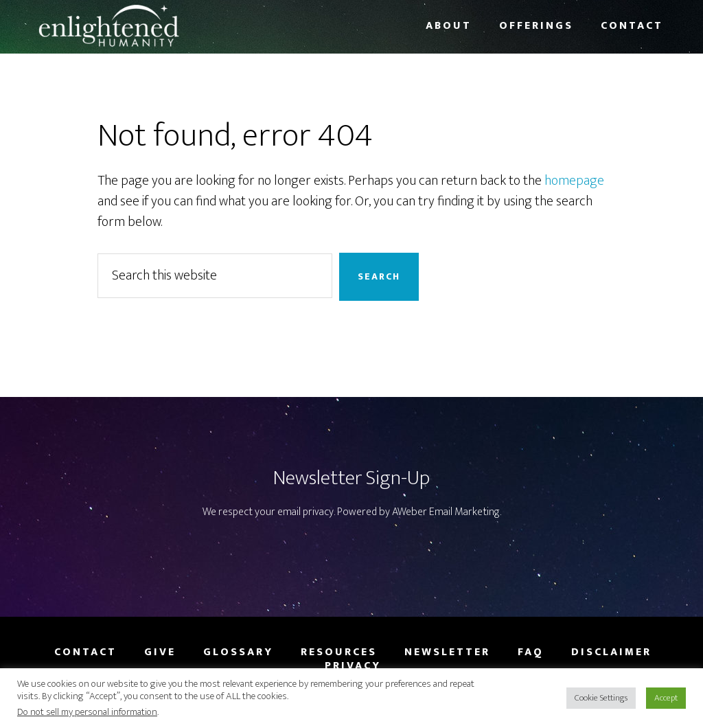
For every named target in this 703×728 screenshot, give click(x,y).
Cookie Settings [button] (601, 698)
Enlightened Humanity (146, 26)
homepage (574, 181)
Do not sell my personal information (87, 712)
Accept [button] (666, 698)
